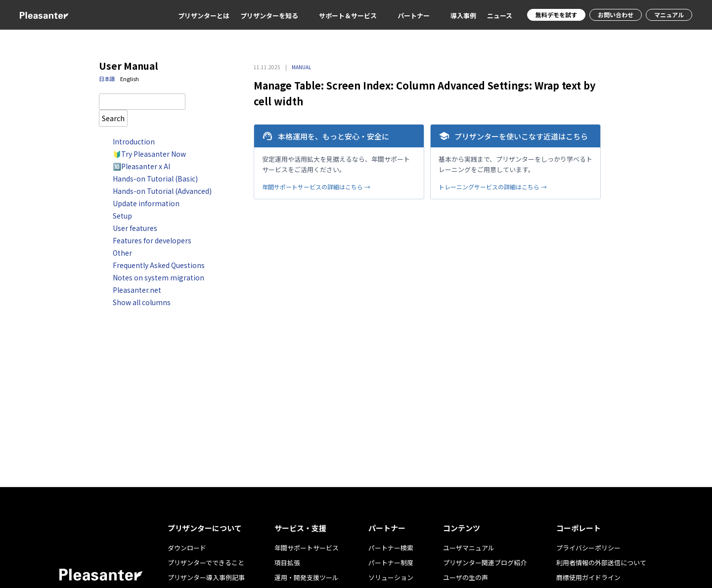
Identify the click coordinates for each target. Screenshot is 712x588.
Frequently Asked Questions (159, 265)
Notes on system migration (158, 277)
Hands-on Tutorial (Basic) (155, 179)
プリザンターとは (204, 16)
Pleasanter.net (137, 290)
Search (113, 118)
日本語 (107, 79)
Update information (146, 203)
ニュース (500, 16)
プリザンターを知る (269, 16)
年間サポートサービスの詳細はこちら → (316, 187)
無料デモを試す (556, 15)
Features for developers (152, 240)
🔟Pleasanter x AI (141, 166)
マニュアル (669, 15)
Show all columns (142, 302)
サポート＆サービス (348, 16)
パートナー (414, 16)
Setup (122, 216)
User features (135, 228)
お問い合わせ (616, 15)
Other (122, 253)
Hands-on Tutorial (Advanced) (162, 191)
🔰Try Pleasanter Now (149, 154)
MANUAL (301, 67)
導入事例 (463, 16)
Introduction (134, 141)
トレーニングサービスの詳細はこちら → (493, 187)
